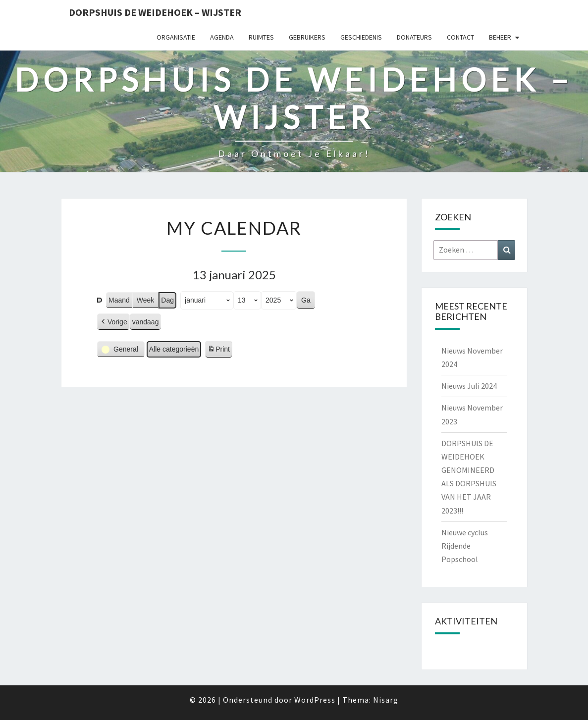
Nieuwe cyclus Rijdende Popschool (465, 546)
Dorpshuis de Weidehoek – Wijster (155, 12)
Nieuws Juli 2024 (469, 386)
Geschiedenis (361, 37)
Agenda (222, 37)
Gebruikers (307, 37)
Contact (460, 37)
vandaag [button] (145, 322)
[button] (113, 322)
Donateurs (414, 37)
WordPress (315, 700)
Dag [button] (167, 300)
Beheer (500, 37)
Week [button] (145, 300)
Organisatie (176, 37)
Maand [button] (119, 300)
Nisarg (386, 700)
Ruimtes (261, 37)
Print (218, 351)
